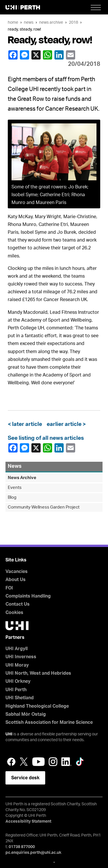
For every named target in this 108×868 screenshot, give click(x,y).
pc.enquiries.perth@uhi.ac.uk (33, 853)
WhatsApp (47, 55)
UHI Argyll (17, 649)
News (29, 22)
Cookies (14, 613)
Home (13, 22)
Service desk (25, 778)
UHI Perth (16, 690)
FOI (9, 588)
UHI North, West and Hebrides (38, 673)
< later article (26, 424)
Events (15, 488)
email (70, 55)
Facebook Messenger (24, 55)
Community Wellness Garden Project (44, 507)
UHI (9, 734)
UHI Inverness (21, 657)
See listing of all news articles (46, 438)
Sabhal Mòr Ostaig (26, 714)
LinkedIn (59, 55)
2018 (73, 22)
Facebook (13, 55)
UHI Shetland (20, 698)
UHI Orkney (18, 681)
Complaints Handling (28, 596)
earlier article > (65, 424)
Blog (12, 497)
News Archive (51, 22)
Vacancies (17, 572)
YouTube (38, 762)
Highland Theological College (37, 706)
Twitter (24, 762)
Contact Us (18, 604)
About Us (16, 580)
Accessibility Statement (28, 821)
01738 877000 (22, 847)
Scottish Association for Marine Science (49, 722)
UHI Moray (17, 665)
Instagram (53, 762)
